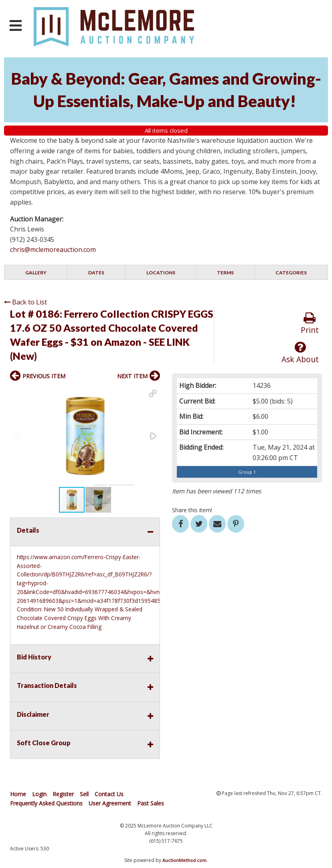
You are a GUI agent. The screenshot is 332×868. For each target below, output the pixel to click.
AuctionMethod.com (184, 860)
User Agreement (110, 803)
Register (63, 794)
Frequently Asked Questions (46, 803)
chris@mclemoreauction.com (53, 249)
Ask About (300, 353)
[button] (153, 393)
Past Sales (151, 803)
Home (18, 794)
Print (310, 323)
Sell (84, 794)
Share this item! (192, 510)
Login (39, 794)
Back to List (25, 302)
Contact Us (109, 794)
